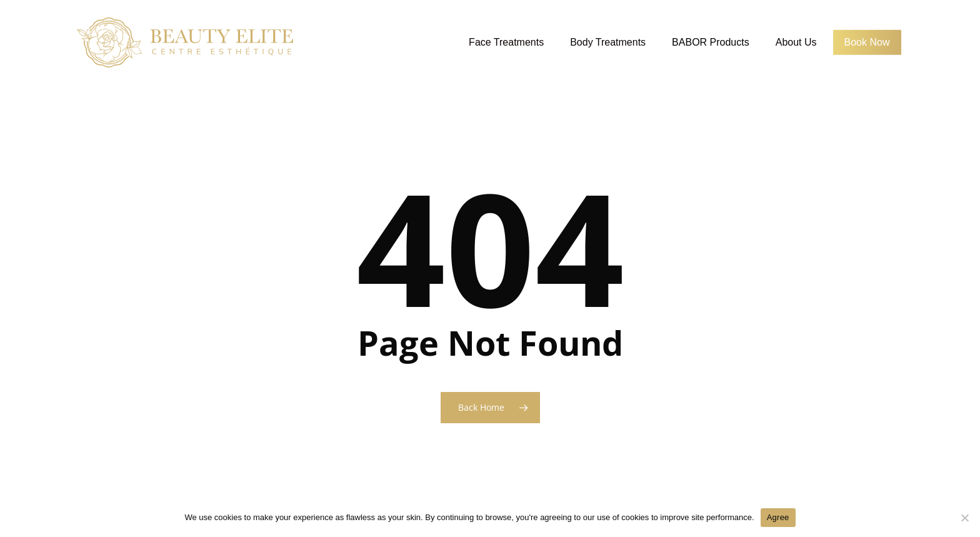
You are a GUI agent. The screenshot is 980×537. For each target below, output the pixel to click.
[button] (956, 7)
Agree (778, 517)
